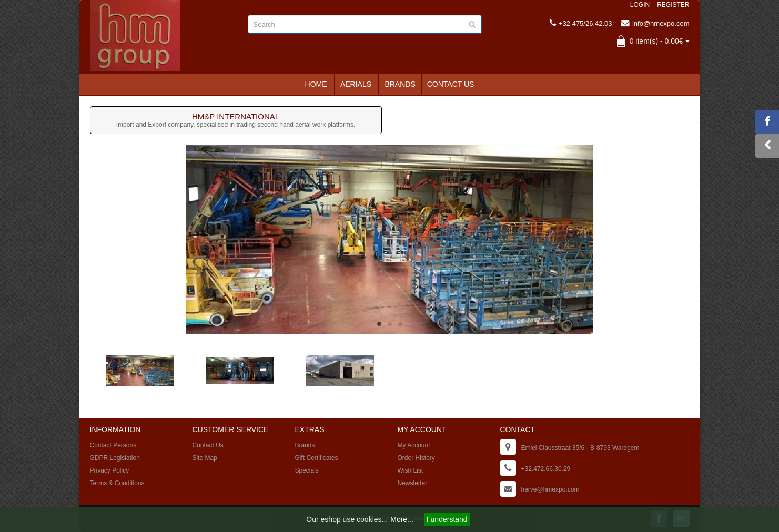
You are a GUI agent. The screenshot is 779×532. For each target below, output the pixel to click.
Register (673, 5)
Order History (416, 458)
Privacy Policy (110, 470)
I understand (447, 519)
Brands (400, 84)
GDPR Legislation (115, 458)
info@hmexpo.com (655, 23)
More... (402, 519)
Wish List (411, 470)
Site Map (205, 458)
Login (640, 5)
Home (316, 84)
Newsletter (413, 483)
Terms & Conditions (117, 483)
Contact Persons (113, 445)
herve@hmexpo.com (550, 489)
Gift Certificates (317, 458)
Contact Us (451, 84)
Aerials (356, 84)
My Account (414, 445)
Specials (307, 470)
